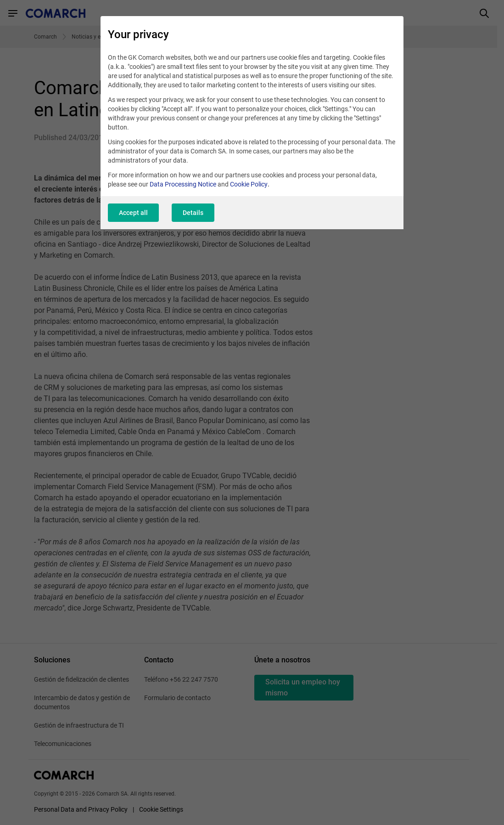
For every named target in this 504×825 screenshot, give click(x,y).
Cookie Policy (249, 184)
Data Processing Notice (183, 184)
